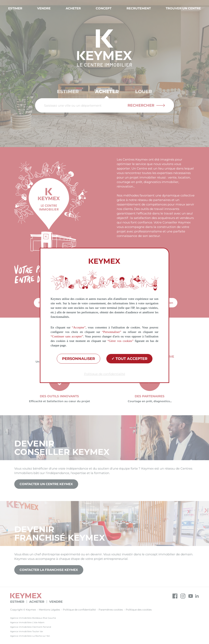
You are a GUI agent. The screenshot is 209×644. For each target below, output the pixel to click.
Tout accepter (129, 359)
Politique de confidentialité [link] (105, 374)
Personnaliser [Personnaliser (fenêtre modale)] (78, 359)
